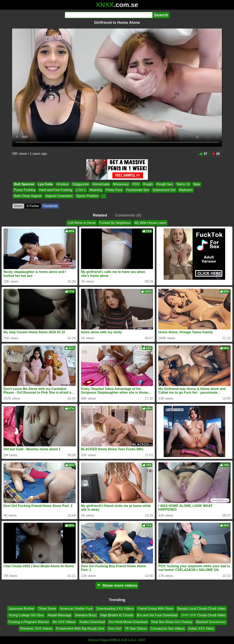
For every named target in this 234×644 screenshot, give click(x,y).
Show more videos (117, 585)
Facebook (50, 206)
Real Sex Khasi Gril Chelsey (172, 622)
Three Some (47, 609)
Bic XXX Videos (64, 622)
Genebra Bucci (86, 615)
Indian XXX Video (201, 629)
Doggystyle (80, 184)
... (103, 196)
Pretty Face (114, 190)
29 (216, 154)
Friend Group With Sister (155, 609)
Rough (148, 184)
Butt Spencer (24, 184)
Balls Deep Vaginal (28, 196)
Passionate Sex (138, 190)
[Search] (109, 15)
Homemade (101, 184)
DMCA (115, 640)
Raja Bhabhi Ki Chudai (117, 615)
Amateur (63, 184)
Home (93, 640)
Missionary (121, 184)
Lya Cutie (45, 184)
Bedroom (186, 190)
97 (203, 154)
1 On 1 (81, 190)
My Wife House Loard (150, 223)
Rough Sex (164, 184)
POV (136, 184)
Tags (104, 640)
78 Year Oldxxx (136, 629)
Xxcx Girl (115, 629)
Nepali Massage (59, 615)
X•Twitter (33, 206)
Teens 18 (183, 184)
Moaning (95, 190)
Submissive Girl (164, 190)
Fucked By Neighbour (115, 223)
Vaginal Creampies (59, 196)
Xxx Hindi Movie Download (128, 622)
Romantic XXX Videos (36, 629)
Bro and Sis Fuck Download (157, 615)
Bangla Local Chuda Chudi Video (201, 609)
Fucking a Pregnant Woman (29, 622)
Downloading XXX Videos (115, 609)
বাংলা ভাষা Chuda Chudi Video (203, 615)
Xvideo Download (92, 622)
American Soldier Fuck (76, 609)
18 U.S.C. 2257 (134, 640)
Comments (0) (128, 215)
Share (18, 206)
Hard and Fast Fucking (56, 190)
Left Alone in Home (82, 223)
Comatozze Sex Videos (168, 629)
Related (100, 215)
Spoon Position (87, 196)
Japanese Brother (21, 609)
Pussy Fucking (25, 190)
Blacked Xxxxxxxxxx (211, 622)
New (196, 184)
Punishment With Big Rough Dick (80, 629)
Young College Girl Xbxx (26, 615)
